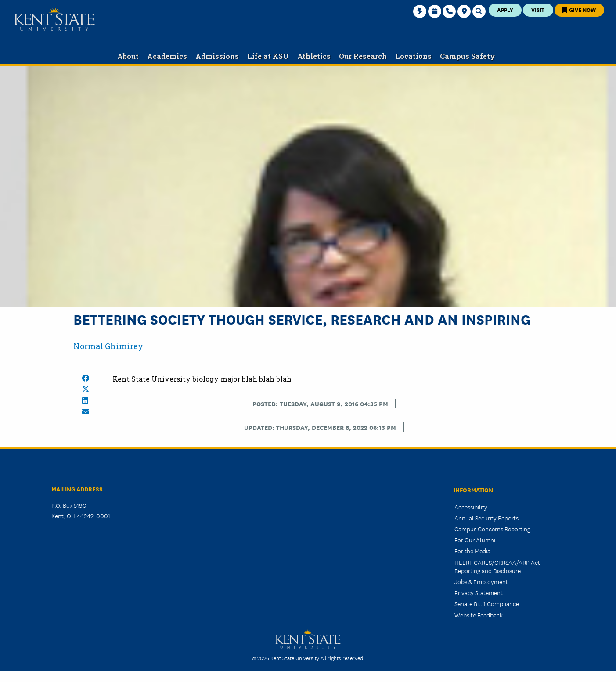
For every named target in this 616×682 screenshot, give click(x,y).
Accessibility (471, 507)
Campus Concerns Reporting (492, 529)
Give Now (579, 9)
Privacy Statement (479, 592)
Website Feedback (479, 615)
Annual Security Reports (486, 518)
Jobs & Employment (481, 581)
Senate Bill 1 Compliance (487, 603)
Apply (505, 9)
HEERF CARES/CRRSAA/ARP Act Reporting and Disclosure (497, 566)
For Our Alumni (475, 540)
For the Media (472, 551)
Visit (538, 9)
